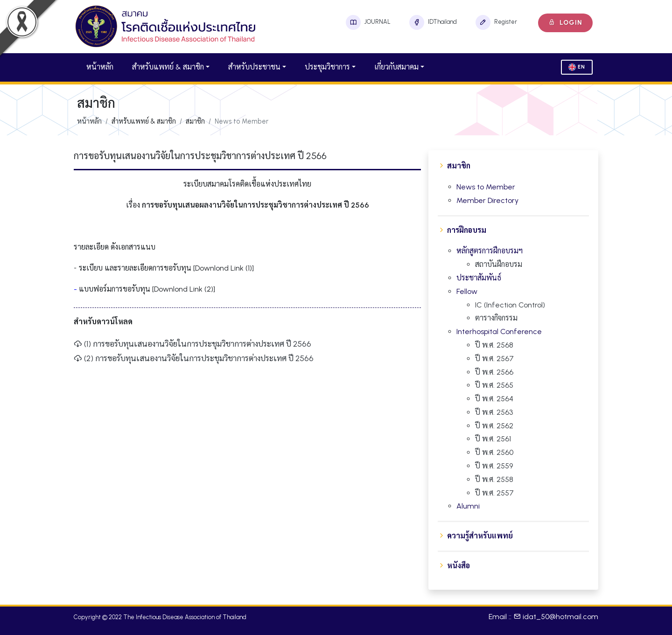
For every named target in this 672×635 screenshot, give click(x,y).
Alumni (468, 506)
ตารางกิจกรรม (496, 318)
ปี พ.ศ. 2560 (494, 452)
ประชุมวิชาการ (327, 67)
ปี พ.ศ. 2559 (494, 466)
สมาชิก (459, 166)
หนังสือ (458, 566)
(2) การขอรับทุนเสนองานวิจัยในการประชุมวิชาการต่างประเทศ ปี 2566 (194, 358)
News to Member (486, 187)
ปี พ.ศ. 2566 (494, 372)
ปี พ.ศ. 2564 (494, 399)
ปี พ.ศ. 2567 (494, 359)
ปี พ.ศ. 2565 (494, 385)
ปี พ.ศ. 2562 (494, 426)
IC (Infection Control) (510, 305)
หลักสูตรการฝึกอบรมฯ (490, 251)
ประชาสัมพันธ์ (479, 278)
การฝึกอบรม (467, 230)
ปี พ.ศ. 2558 (494, 479)
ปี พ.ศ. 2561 (493, 439)
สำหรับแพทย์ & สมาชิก (168, 67)
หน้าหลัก (100, 67)
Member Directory (487, 200)
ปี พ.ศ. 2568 (494, 345)
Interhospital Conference (499, 331)
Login (565, 23)
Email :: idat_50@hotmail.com (543, 617)
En (577, 67)
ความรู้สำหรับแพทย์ (480, 536)
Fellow (467, 291)
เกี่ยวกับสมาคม (396, 67)
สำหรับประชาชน (254, 67)
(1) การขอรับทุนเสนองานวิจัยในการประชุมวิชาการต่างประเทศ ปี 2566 (192, 344)
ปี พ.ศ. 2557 (494, 493)
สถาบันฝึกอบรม (499, 264)
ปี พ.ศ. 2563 (494, 412)
